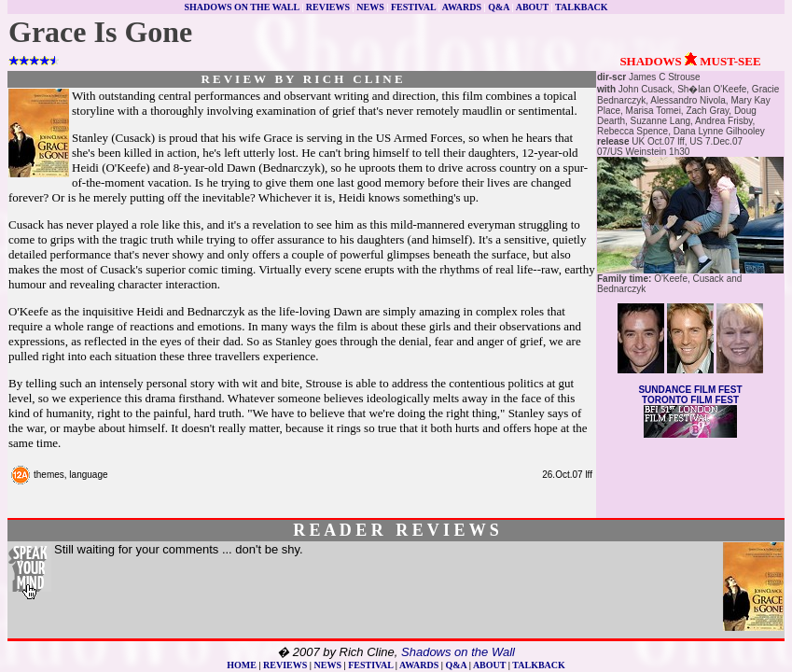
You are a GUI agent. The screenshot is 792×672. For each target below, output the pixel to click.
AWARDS (462, 7)
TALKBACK (582, 7)
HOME (242, 665)
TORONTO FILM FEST (690, 400)
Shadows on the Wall (458, 652)
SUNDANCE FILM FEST (690, 390)
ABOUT (532, 7)
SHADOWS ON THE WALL (241, 7)
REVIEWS (328, 7)
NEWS (370, 7)
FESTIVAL (413, 7)
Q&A (499, 7)
